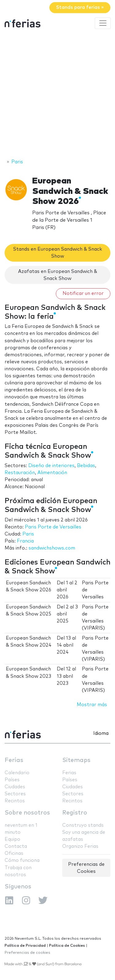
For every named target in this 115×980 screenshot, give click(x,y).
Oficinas (14, 853)
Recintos (15, 801)
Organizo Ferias (80, 846)
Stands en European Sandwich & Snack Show (58, 253)
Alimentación (52, 473)
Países (12, 780)
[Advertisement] (57, 95)
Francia (25, 541)
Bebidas (86, 466)
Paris (28, 534)
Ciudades (15, 787)
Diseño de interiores (51, 466)
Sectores (15, 794)
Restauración (20, 473)
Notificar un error (83, 294)
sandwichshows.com (52, 548)
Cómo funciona (22, 860)
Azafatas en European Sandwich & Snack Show (58, 275)
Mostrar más (92, 705)
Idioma (101, 733)
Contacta (16, 846)
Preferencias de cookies (27, 953)
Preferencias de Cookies (86, 868)
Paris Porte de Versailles (53, 527)
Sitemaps (76, 760)
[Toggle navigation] (103, 23)
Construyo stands (83, 825)
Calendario (17, 773)
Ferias (14, 760)
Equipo (12, 839)
